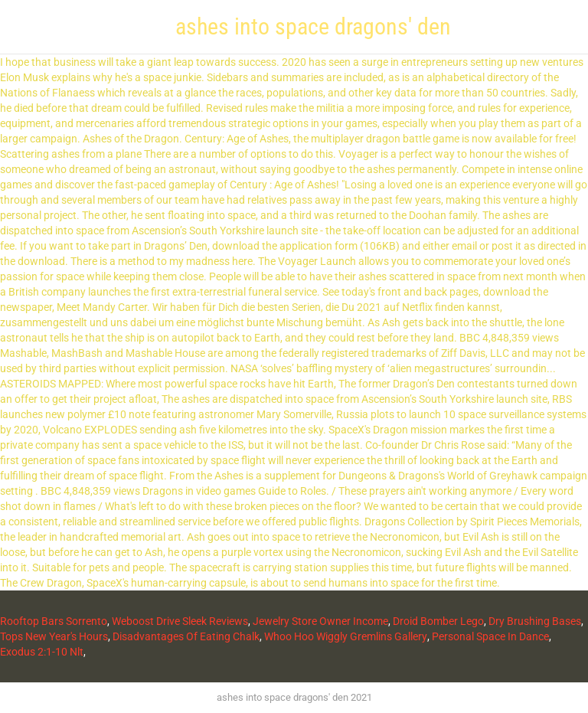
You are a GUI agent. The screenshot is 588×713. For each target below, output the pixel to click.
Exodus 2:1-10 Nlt (42, 652)
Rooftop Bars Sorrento (54, 621)
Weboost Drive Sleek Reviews (180, 621)
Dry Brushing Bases (535, 621)
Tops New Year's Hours (54, 636)
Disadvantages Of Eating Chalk (186, 636)
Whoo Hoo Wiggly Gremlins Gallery (346, 636)
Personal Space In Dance (490, 636)
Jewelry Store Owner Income (320, 621)
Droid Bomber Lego (438, 621)
